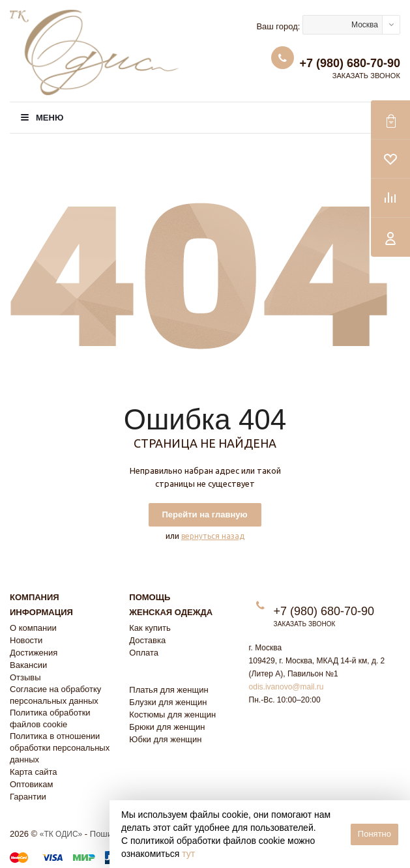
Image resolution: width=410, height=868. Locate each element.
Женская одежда (171, 612)
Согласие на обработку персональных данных (55, 695)
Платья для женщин (168, 690)
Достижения (34, 653)
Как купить (150, 628)
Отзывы (25, 677)
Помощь (150, 597)
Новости (26, 640)
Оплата (144, 653)
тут (188, 854)
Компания (35, 597)
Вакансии (28, 665)
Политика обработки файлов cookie (50, 718)
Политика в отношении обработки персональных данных (60, 748)
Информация (41, 612)
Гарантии (28, 797)
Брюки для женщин (167, 727)
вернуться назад (213, 536)
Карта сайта (33, 772)
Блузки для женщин (168, 702)
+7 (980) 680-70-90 (350, 63)
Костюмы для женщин (172, 715)
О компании (33, 628)
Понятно (374, 834)
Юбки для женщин (165, 739)
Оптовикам (32, 784)
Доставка (147, 640)
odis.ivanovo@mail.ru (286, 687)
